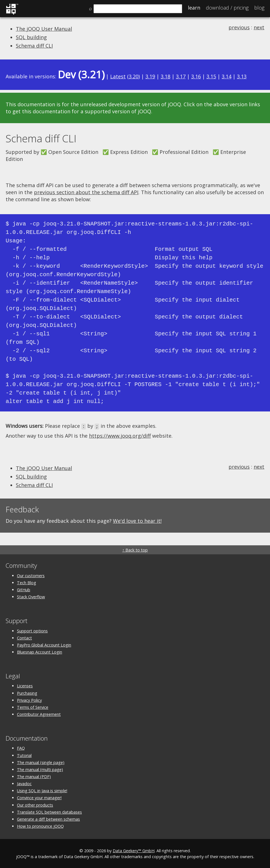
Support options (32, 630)
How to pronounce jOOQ (40, 826)
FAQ (21, 748)
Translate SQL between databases (49, 811)
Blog (259, 8)
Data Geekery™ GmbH (134, 850)
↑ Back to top (135, 550)
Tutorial (24, 755)
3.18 (166, 76)
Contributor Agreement (39, 714)
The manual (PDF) (34, 776)
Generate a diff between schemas (48, 819)
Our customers (31, 575)
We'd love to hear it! (137, 521)
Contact (24, 637)
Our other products (35, 804)
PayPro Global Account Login (44, 644)
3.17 (181, 76)
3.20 (134, 76)
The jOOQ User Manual (44, 29)
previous (239, 27)
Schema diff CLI (34, 46)
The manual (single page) (41, 762)
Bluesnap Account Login (40, 651)
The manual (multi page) (40, 769)
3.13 (242, 76)
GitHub (24, 589)
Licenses (25, 686)
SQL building (31, 37)
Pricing (227, 8)
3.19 (150, 76)
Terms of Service (33, 707)
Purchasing (27, 693)
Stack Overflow (31, 596)
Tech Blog (27, 582)
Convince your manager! (39, 797)
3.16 (196, 76)
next (259, 27)
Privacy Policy (29, 700)
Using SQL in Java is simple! (42, 790)
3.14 (227, 76)
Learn (194, 8)
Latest (118, 76)
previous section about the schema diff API (86, 192)
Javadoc (24, 783)
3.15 (211, 76)
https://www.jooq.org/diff (120, 435)
